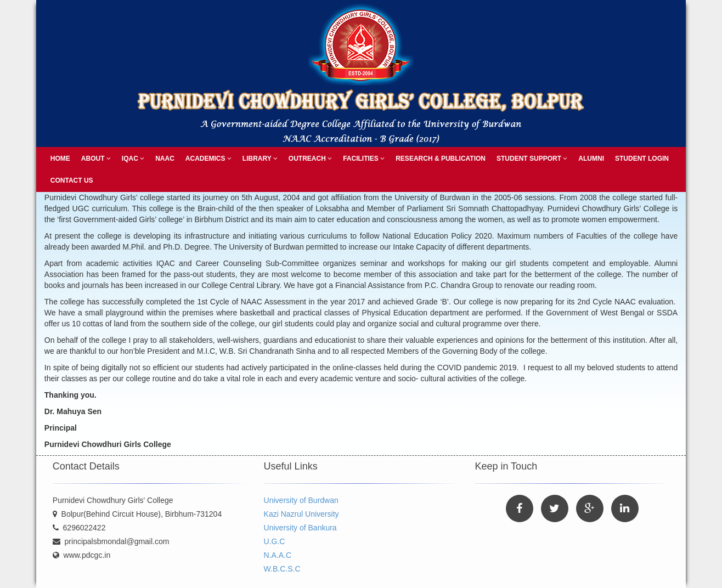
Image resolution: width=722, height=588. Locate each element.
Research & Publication (441, 159)
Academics (208, 159)
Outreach (310, 159)
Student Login (642, 159)
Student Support (532, 159)
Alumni (591, 159)
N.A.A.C (278, 555)
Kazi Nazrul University (301, 514)
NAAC (165, 159)
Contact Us (72, 180)
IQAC (133, 159)
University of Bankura (300, 528)
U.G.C (275, 541)
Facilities (364, 159)
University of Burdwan (301, 500)
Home (60, 159)
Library (260, 159)
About (96, 159)
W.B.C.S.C (282, 569)
